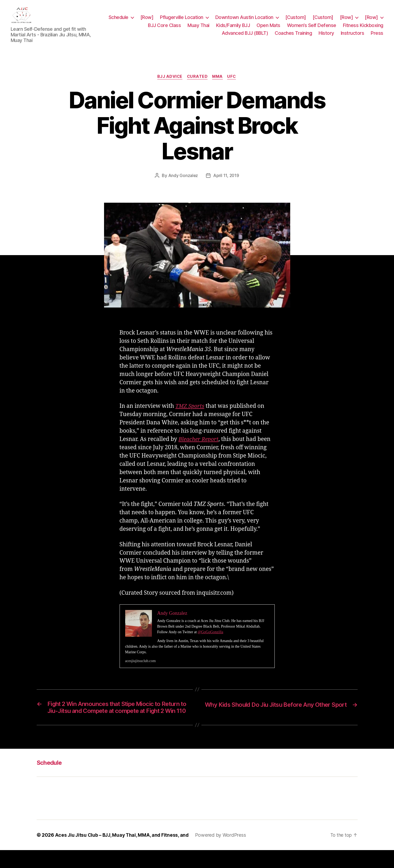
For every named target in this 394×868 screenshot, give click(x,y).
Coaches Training (293, 37)
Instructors (353, 37)
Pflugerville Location (207, 21)
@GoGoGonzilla (210, 641)
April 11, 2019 (226, 184)
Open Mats (268, 29)
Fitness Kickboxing (363, 29)
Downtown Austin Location (269, 21)
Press (377, 37)
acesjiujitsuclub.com (141, 669)
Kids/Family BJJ (233, 29)
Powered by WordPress (223, 853)
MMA (219, 85)
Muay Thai (198, 29)
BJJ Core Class (164, 29)
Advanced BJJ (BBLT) (245, 37)
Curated (197, 85)
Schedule (143, 21)
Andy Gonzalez (183, 184)
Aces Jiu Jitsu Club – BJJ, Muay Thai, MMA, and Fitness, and (123, 853)
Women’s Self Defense (312, 29)
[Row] (172, 21)
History (326, 37)
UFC (234, 85)
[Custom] (321, 21)
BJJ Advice (169, 85)
